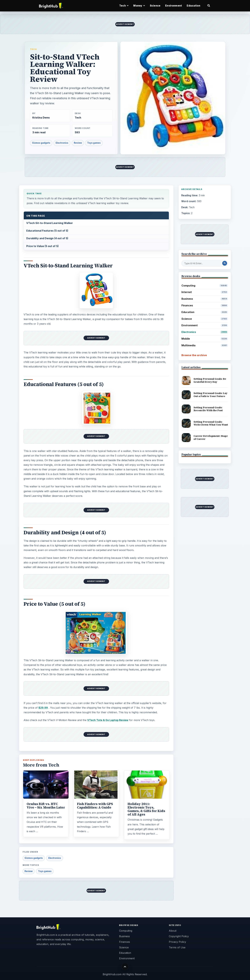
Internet (205, 292)
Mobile (205, 339)
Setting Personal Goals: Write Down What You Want (211, 423)
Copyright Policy (179, 936)
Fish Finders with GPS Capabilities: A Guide (95, 806)
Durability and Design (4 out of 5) (47, 238)
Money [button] (139, 6)
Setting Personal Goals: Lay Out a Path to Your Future (210, 395)
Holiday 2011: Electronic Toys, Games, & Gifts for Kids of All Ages (146, 809)
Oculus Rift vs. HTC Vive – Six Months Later (46, 806)
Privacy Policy (177, 942)
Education (193, 6)
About (173, 931)
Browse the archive (194, 355)
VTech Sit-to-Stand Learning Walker (50, 223)
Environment (174, 6)
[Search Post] (225, 263)
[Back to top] (125, 967)
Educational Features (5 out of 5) (47, 231)
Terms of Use (177, 947)
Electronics (62, 143)
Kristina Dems (41, 118)
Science (155, 6)
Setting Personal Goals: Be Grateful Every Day (210, 380)
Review (78, 143)
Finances (205, 305)
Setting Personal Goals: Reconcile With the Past (208, 409)
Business (205, 299)
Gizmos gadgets (41, 143)
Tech (33, 49)
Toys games (94, 143)
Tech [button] (124, 6)
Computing (205, 286)
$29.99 (43, 708)
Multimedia (205, 345)
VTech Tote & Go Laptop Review (108, 720)
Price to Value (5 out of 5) (42, 246)
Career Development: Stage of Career (211, 437)
